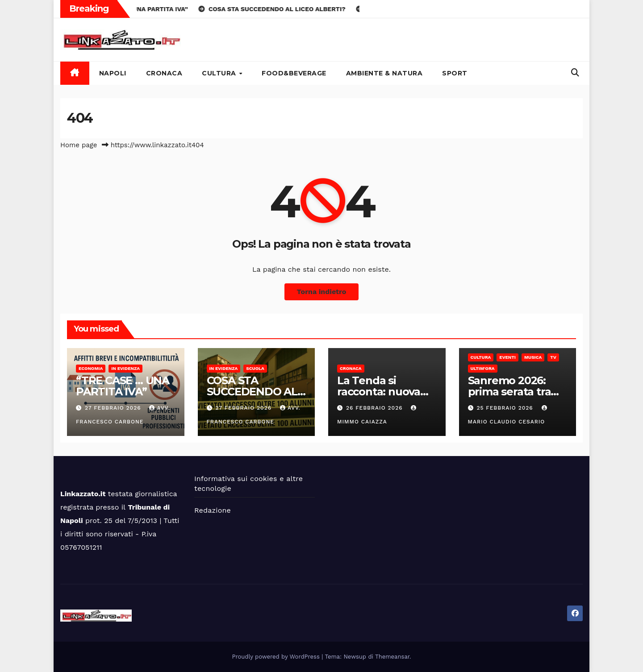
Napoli (113, 73)
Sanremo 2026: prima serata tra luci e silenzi (509, 392)
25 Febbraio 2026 (506, 408)
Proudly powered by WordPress (277, 657)
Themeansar (392, 657)
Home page (79, 145)
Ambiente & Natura (384, 73)
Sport (455, 73)
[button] (575, 73)
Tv (553, 357)
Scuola (255, 368)
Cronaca (164, 73)
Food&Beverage (294, 73)
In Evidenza (125, 368)
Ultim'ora (483, 368)
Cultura (220, 73)
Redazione (213, 510)
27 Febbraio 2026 (114, 408)
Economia (91, 368)
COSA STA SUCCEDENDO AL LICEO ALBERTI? (252, 392)
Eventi (507, 357)
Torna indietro (322, 292)
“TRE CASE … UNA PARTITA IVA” (123, 386)
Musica (533, 357)
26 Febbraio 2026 (376, 408)
